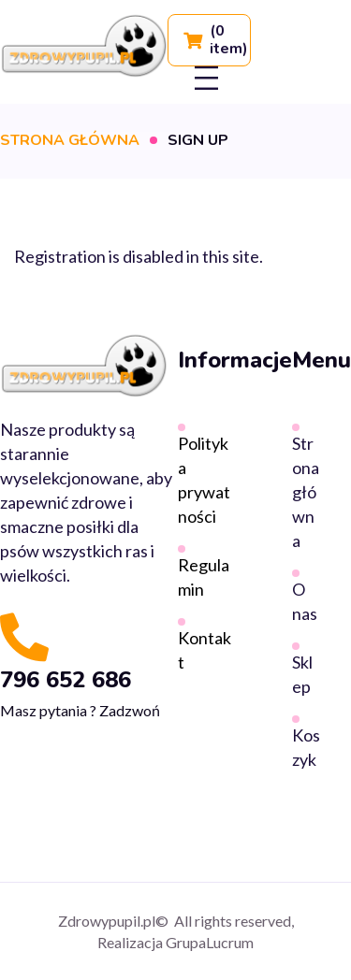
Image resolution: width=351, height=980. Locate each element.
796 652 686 (66, 680)
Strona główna (70, 141)
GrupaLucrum (210, 942)
